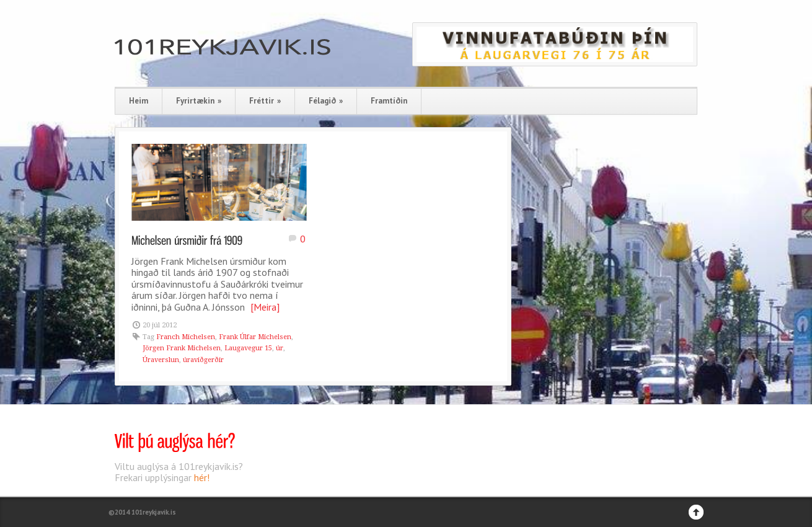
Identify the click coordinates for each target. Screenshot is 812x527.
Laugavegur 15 (248, 348)
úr (280, 348)
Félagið (326, 101)
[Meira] (265, 307)
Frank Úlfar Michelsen (255, 337)
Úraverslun (161, 360)
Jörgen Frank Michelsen (182, 348)
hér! (202, 477)
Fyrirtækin (199, 101)
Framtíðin (389, 101)
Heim (139, 101)
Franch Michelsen (186, 337)
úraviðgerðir (203, 360)
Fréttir (265, 101)
